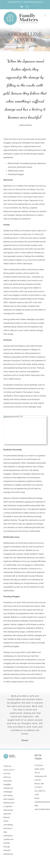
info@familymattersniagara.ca (33, 2)
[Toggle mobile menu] (45, 16)
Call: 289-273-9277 (14, 2)
